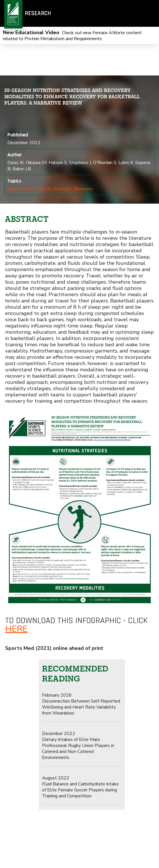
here (16, 629)
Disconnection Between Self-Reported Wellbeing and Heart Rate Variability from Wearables (81, 704)
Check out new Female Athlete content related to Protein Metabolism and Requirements (72, 36)
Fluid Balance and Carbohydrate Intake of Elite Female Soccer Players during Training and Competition (80, 787)
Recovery (83, 189)
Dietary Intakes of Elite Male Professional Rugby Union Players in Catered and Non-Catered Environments (78, 746)
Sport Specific (21, 189)
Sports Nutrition (55, 189)
